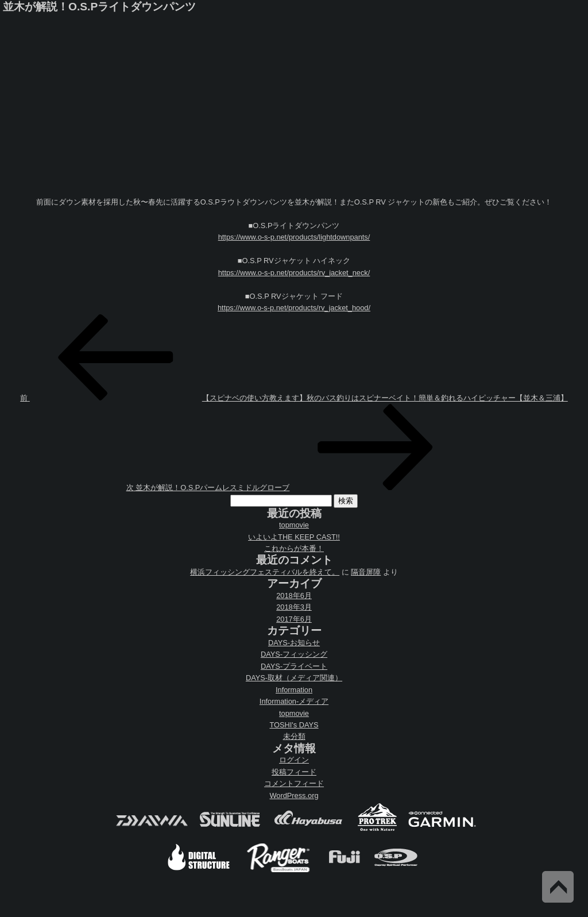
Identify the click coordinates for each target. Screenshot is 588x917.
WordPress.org (294, 795)
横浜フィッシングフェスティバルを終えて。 (265, 572)
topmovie (294, 525)
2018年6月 (294, 596)
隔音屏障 (366, 572)
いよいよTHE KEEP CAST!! (294, 537)
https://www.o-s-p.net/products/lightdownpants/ (294, 237)
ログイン (294, 760)
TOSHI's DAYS (294, 725)
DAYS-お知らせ (294, 643)
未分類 (294, 736)
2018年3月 (294, 607)
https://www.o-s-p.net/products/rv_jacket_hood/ (294, 308)
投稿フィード (294, 772)
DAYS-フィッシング (294, 654)
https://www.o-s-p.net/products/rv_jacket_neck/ (294, 273)
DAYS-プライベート (294, 666)
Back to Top (558, 887)
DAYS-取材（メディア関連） (294, 678)
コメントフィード (294, 783)
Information (294, 690)
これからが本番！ (294, 548)
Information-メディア (294, 701)
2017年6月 (294, 619)
